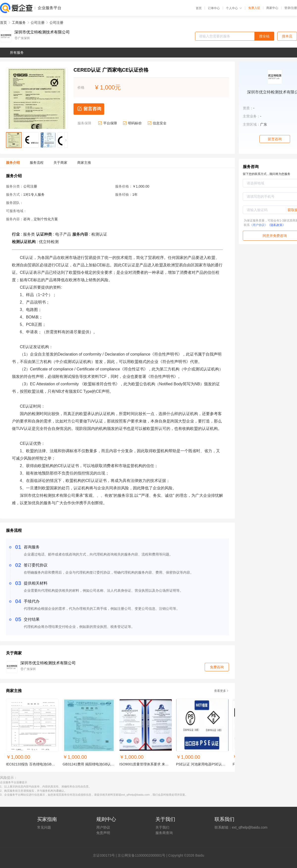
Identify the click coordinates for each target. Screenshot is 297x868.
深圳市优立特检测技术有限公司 (42, 32)
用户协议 (103, 827)
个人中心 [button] (234, 8)
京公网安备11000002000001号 (141, 855)
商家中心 (272, 8)
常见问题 (44, 827)
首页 (199, 8)
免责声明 (103, 833)
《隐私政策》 (276, 225)
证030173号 (106, 855)
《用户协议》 (259, 225)
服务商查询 (164, 833)
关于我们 (162, 827)
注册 (294, 8)
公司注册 (38, 23)
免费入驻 (254, 8)
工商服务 (19, 23)
